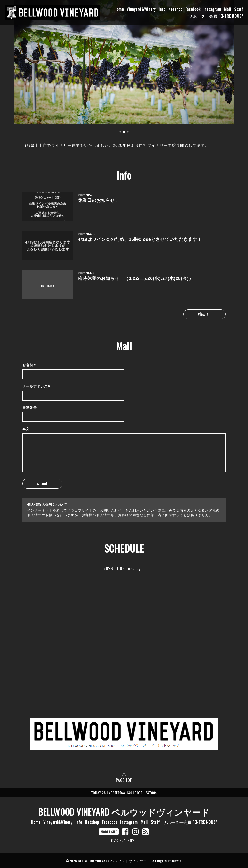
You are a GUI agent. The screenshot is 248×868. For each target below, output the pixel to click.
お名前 (29, 365)
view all (205, 314)
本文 (26, 429)
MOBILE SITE (109, 832)
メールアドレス (36, 387)
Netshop (175, 9)
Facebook (193, 9)
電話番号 (30, 408)
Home (119, 9)
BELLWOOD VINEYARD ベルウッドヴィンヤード (124, 812)
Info (162, 9)
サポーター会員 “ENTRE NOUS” (216, 16)
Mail (228, 9)
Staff (239, 9)
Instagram (212, 9)
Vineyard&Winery (141, 9)
